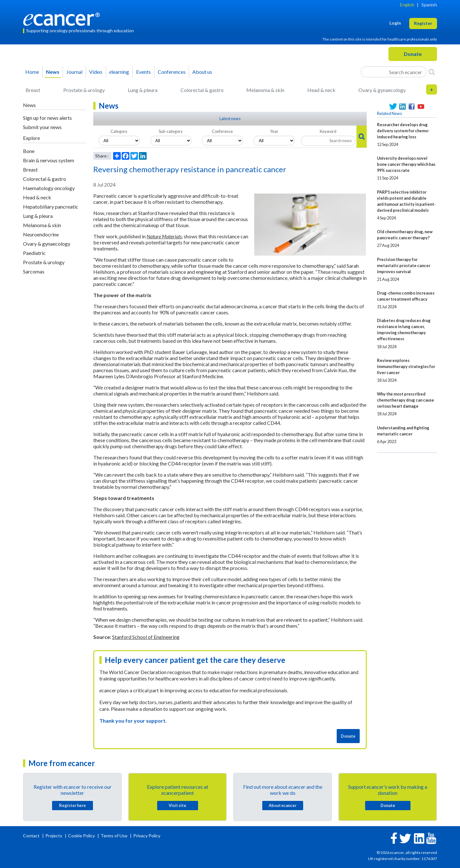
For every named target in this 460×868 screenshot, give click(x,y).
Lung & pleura (143, 90)
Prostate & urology (84, 90)
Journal (74, 72)
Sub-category (171, 131)
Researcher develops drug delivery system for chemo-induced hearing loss (403, 131)
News (53, 72)
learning (119, 72)
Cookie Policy (81, 836)
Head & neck (321, 90)
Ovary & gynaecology (382, 90)
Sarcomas (34, 271)
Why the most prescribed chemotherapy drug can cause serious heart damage (406, 400)
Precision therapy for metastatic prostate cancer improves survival (404, 265)
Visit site (177, 805)
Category (119, 131)
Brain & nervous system (49, 160)
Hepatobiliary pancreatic (51, 207)
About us (202, 72)
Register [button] (423, 23)
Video (96, 72)
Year (274, 131)
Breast (33, 90)
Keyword (328, 131)
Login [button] (395, 23)
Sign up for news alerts (47, 118)
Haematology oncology (49, 188)
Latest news (230, 119)
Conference (222, 131)
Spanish (429, 5)
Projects (54, 836)
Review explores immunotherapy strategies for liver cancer (406, 366)
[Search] (432, 72)
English (407, 5)
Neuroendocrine (41, 234)
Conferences (172, 72)
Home (32, 72)
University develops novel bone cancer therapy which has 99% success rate (406, 164)
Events (143, 72)
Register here (73, 805)
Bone (29, 151)
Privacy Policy (147, 836)
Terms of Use (114, 836)
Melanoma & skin (265, 90)
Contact (32, 836)
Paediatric (34, 253)
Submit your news (42, 127)
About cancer (283, 805)
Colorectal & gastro (202, 90)
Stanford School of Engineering (146, 637)
